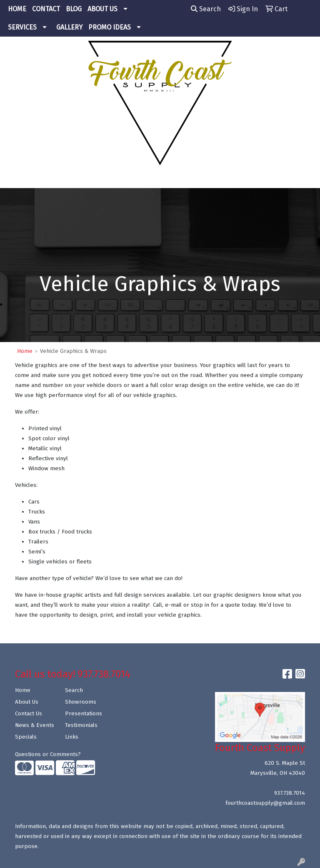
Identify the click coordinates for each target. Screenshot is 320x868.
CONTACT (46, 9)
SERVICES (22, 27)
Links (72, 737)
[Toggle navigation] (13, 179)
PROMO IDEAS (110, 27)
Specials (26, 737)
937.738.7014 (290, 793)
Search (206, 9)
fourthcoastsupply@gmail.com (265, 803)
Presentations (84, 714)
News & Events (35, 725)
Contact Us (29, 714)
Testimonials (81, 725)
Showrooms (81, 702)
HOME (17, 9)
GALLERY (69, 27)
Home (25, 351)
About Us (27, 702)
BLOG (74, 9)
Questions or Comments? (48, 754)
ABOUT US (102, 9)
